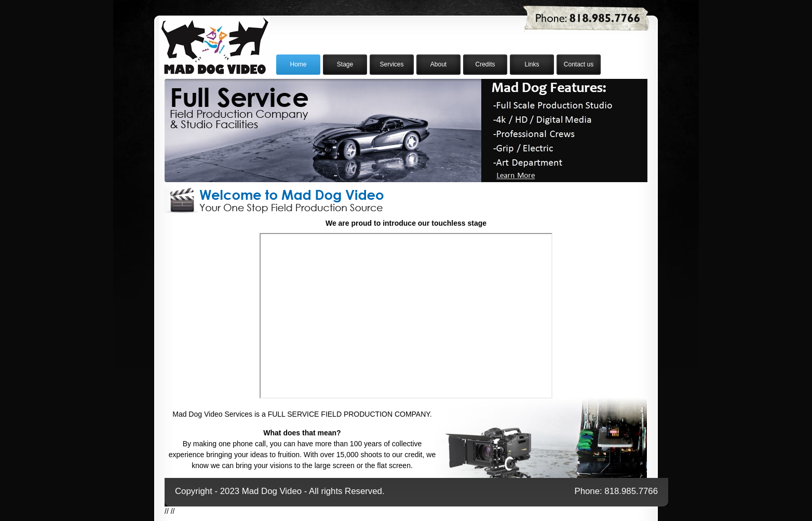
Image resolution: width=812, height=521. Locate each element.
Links (532, 64)
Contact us (579, 64)
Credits (485, 64)
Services (391, 64)
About (438, 64)
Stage (345, 64)
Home (298, 64)
